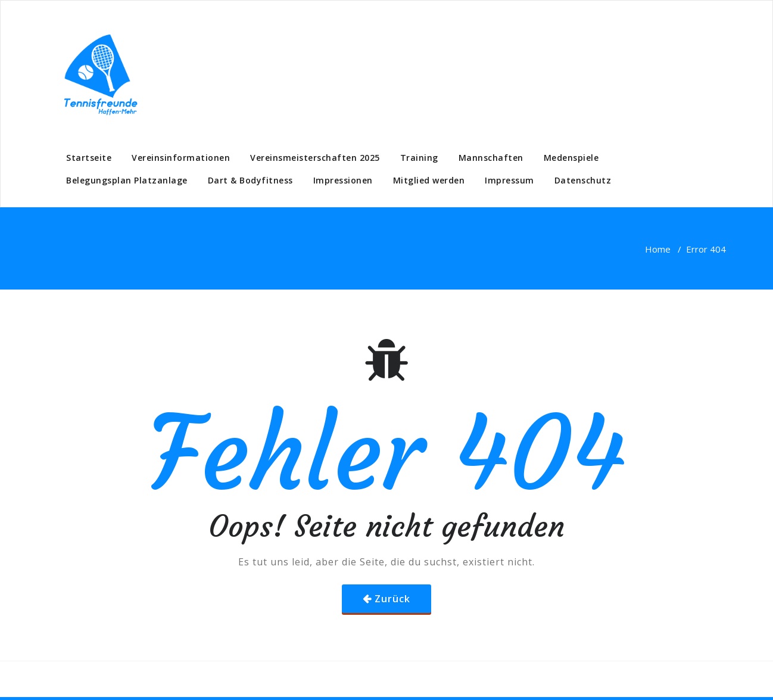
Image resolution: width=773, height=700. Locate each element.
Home (658, 249)
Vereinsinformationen (181, 158)
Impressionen (343, 180)
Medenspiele (571, 158)
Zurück (392, 599)
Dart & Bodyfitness (250, 180)
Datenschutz (583, 180)
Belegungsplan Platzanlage (127, 180)
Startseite (89, 158)
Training (419, 158)
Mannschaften (491, 158)
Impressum (509, 180)
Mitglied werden (429, 180)
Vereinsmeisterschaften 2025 (315, 158)
